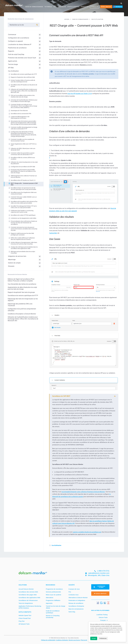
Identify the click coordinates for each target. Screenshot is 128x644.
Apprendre (49, 603)
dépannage (12, 260)
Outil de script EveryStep (16, 54)
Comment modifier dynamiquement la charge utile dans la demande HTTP (24, 128)
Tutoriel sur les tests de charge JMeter (56, 607)
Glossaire (11, 266)
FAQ (55, 7)
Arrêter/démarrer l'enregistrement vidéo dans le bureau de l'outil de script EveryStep (24, 243)
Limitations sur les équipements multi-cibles (23, 218)
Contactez (85, 7)
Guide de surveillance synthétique (53, 612)
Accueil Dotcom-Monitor (26, 589)
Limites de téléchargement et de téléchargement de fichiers (20, 117)
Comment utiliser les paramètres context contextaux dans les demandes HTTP (23, 154)
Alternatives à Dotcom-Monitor (78, 598)
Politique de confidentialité (48, 640)
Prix (70, 592)
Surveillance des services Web (28, 592)
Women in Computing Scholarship (53, 616)
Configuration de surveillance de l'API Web (23, 167)
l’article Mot (53, 233)
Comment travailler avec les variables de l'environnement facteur (22, 140)
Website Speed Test (25, 615)
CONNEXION (95, 7)
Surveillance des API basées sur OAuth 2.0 (23, 180)
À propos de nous (74, 589)
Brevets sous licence (75, 640)
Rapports (11, 51)
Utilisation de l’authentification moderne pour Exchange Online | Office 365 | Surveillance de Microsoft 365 (24, 91)
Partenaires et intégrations (77, 600)
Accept (94, 638)
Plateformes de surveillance (17, 48)
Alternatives (50, 598)
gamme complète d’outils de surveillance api (87, 532)
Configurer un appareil (15, 41)
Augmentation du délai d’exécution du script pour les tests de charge (22, 288)
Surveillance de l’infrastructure (28, 600)
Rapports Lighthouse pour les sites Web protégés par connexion (22, 234)
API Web (11, 68)
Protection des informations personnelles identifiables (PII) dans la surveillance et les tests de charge (23, 171)
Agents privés (13, 61)
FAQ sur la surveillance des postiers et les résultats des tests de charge (23, 96)
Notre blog (72, 612)
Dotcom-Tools (103, 617)
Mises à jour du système (54, 595)
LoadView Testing (102, 615)
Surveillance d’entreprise (76, 606)
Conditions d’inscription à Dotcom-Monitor (22, 314)
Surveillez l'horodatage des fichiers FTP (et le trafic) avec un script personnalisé (24, 207)
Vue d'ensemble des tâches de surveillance (22, 284)
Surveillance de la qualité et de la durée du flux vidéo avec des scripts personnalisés (24, 202)
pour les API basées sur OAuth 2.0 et (80, 94)
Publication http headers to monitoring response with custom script (22, 211)
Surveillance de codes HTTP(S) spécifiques (23, 215)
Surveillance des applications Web (29, 598)
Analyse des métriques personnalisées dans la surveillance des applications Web (24, 248)
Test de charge (13, 64)
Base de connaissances (34, 7)
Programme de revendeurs (54, 589)
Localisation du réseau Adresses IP (20, 44)
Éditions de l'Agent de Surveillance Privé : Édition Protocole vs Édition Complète (21, 280)
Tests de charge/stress (26, 603)
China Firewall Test (25, 618)
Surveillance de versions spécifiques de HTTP (24, 74)
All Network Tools (24, 624)
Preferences (103, 638)
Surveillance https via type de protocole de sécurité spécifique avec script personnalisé (23, 189)
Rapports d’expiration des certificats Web (23, 77)
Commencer (12, 35)
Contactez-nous (74, 595)
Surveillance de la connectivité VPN (21, 114)
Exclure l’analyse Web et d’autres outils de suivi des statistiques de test (23, 81)
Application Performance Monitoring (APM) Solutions (30, 607)
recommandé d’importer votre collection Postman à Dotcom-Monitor (83, 492)
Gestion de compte (14, 263)
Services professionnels (53, 592)
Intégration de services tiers (17, 256)
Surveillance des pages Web (28, 595)
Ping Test (22, 621)
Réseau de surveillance (76, 603)
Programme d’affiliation (53, 600)
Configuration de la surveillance (19, 38)
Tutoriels (48, 7)
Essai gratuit (106, 7)
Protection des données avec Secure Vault (22, 58)
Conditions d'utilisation (62, 640)
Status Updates (73, 7)
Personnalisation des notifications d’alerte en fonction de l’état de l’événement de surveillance (24, 223)
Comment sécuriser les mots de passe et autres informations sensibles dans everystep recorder (24, 229)
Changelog (62, 7)
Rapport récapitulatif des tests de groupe (21, 292)
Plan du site (84, 640)
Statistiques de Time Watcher (19, 111)
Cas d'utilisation (56, 545)
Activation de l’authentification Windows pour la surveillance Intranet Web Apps (24, 101)
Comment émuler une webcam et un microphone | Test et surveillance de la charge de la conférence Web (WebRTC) (24, 106)
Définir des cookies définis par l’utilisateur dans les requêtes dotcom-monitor (23, 239)
